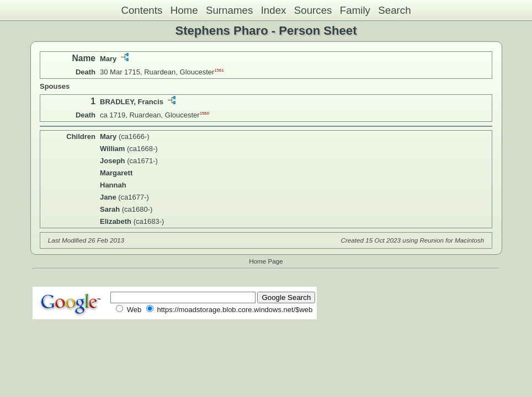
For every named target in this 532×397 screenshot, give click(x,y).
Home (184, 10)
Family (355, 10)
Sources (313, 10)
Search (394, 10)
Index (274, 10)
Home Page (266, 261)
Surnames (229, 10)
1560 (204, 113)
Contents (142, 10)
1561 (219, 70)
